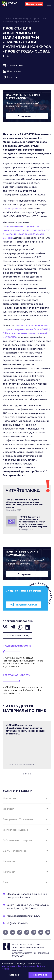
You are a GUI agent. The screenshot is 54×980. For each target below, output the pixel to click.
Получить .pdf (27, 116)
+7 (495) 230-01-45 (17, 923)
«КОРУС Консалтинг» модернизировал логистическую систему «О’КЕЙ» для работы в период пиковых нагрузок (33, 522)
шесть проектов (13, 208)
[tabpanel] (27, 745)
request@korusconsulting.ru (24, 916)
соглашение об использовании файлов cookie (24, 967)
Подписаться (24, 605)
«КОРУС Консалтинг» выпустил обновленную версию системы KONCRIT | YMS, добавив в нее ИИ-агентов (24, 503)
